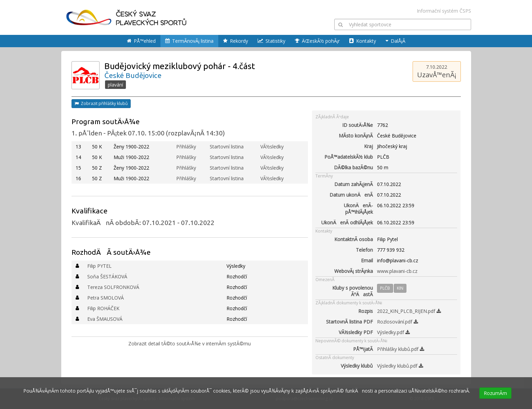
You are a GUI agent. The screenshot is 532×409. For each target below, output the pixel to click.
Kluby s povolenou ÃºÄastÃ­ (353, 291)
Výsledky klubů (357, 366)
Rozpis (366, 311)
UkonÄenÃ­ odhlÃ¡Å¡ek (347, 222)
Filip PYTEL (99, 266)
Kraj (368, 146)
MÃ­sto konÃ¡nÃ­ (356, 136)
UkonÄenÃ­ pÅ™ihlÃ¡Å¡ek (358, 209)
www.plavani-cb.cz (397, 271)
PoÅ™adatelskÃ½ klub (349, 157)
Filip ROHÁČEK (103, 308)
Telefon (364, 250)
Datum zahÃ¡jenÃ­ (354, 184)
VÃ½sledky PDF (356, 332)
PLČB (385, 288)
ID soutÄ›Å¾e (358, 125)
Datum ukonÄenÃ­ (351, 195)
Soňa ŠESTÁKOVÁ (107, 276)
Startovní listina (227, 147)
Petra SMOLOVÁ (106, 298)
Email (367, 260)
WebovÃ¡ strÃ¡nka (354, 271)
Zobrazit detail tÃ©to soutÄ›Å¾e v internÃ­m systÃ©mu (190, 344)
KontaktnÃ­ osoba (354, 239)
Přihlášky (186, 147)
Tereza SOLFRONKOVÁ (113, 287)
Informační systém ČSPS (444, 11)
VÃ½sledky (272, 147)
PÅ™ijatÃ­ (363, 349)
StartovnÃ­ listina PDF (349, 322)
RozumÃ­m (495, 393)
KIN (400, 288)
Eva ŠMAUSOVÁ (105, 319)
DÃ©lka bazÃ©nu (353, 167)
